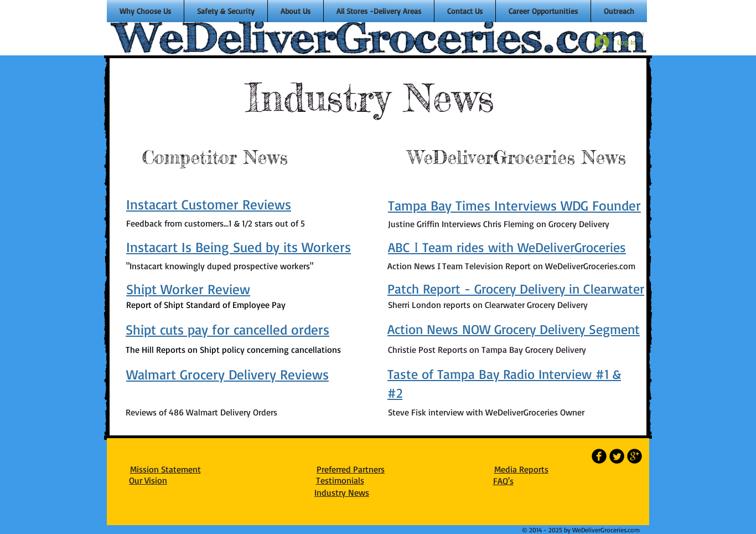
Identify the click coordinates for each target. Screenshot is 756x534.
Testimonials (340, 480)
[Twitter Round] (617, 456)
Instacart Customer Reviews (209, 204)
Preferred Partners (351, 469)
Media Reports (521, 469)
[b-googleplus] (635, 456)
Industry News (342, 492)
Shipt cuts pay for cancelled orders (227, 329)
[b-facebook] (599, 456)
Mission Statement (165, 469)
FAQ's (503, 481)
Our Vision (148, 480)
